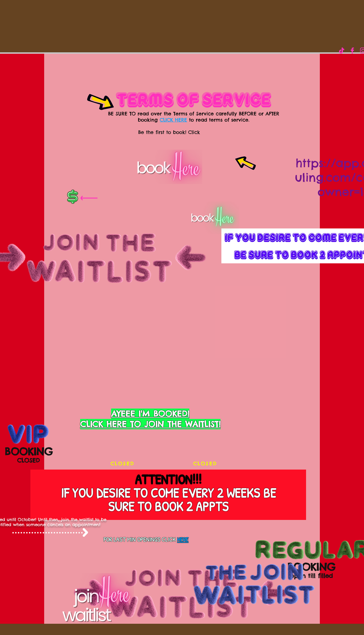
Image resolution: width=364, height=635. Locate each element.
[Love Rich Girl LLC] (352, 51)
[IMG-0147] (342, 51)
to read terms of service (218, 120)
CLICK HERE (173, 120)
